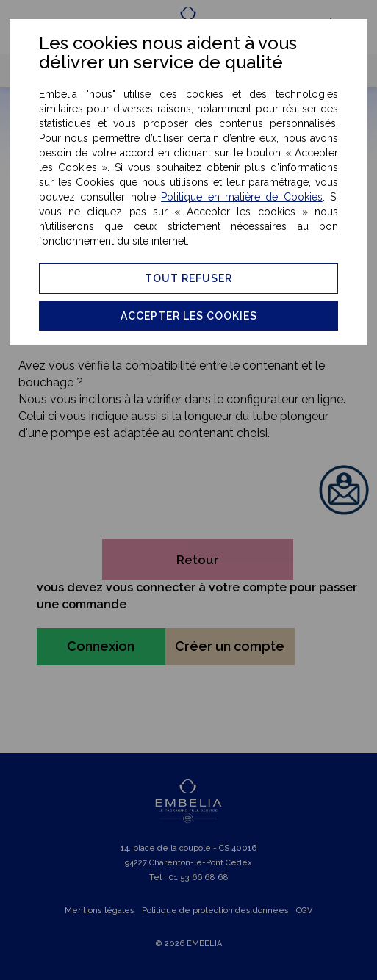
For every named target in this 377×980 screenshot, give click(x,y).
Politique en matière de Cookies (242, 197)
